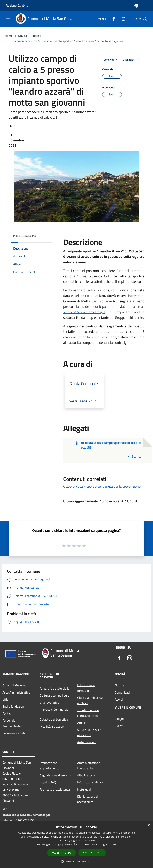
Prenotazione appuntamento (50, 766)
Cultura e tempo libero (55, 695)
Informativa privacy (90, 782)
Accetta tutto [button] (61, 853)
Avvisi (119, 699)
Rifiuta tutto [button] (92, 852)
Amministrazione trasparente (89, 766)
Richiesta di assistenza (55, 789)
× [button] (149, 826)
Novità (23, 36)
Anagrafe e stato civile (55, 688)
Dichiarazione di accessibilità (88, 799)
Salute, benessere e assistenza (90, 732)
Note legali (84, 789)
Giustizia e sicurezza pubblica (91, 700)
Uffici (6, 699)
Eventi (119, 726)
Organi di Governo (14, 685)
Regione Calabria (17, 5)
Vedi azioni (132, 60)
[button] (76, 861)
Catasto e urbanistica (54, 719)
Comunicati (122, 692)
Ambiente (84, 723)
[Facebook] (112, 19)
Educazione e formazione (86, 688)
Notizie (36, 36)
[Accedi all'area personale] (136, 6)
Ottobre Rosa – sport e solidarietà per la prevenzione (102, 486)
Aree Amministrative (16, 692)
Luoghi (119, 719)
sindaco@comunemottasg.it (84, 312)
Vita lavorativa (49, 702)
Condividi (112, 60)
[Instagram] (122, 19)
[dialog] (76, 845)
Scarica (133, 456)
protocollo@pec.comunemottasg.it (26, 815)
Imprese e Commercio (54, 710)
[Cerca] (145, 19)
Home (9, 36)
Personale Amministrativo (13, 723)
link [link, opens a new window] (114, 844)
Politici (7, 713)
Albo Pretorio (86, 775)
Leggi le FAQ (48, 782)
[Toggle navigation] (8, 18)
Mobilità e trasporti (52, 726)
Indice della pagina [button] (24, 236)
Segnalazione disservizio (56, 775)
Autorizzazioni (87, 742)
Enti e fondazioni (13, 706)
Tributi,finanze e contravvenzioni (88, 713)
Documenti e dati (14, 733)
